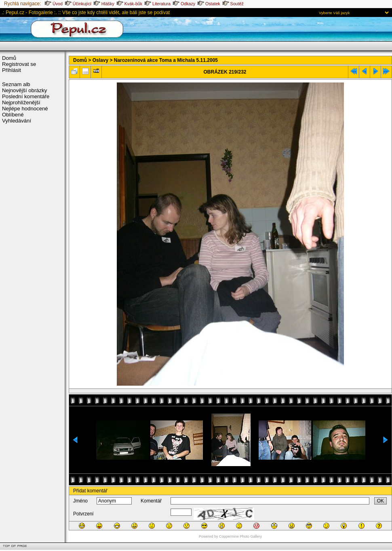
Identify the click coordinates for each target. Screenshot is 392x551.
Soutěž (233, 4)
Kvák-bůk (130, 4)
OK (380, 501)
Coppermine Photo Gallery (240, 536)
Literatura (158, 4)
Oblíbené (13, 115)
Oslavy (100, 60)
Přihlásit (12, 70)
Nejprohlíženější (21, 102)
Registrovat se (19, 64)
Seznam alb (16, 84)
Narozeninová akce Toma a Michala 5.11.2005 (166, 60)
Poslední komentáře (26, 96)
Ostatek (209, 4)
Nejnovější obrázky (24, 90)
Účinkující (78, 4)
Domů (9, 58)
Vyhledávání (17, 121)
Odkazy (184, 4)
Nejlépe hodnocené (25, 109)
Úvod (54, 4)
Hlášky (104, 4)
